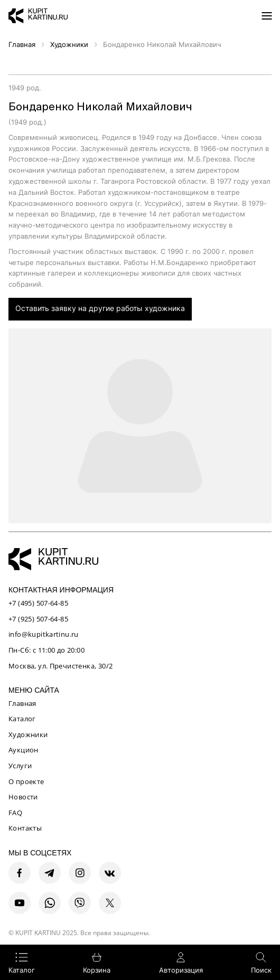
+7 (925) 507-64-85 (38, 619)
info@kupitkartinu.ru (44, 634)
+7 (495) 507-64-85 (38, 603)
